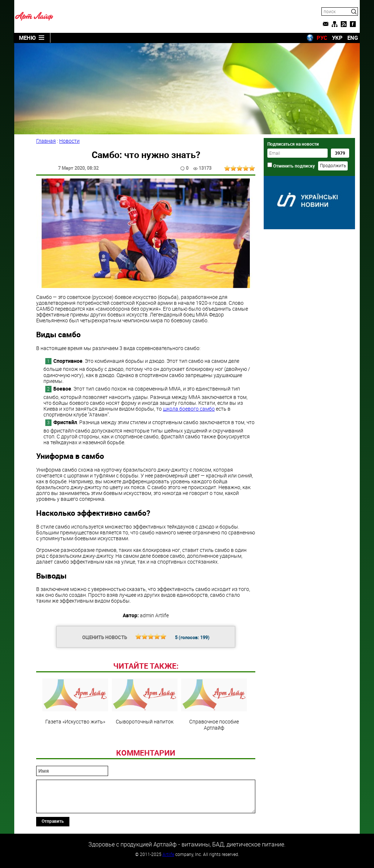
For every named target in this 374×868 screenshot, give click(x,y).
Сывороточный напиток (145, 702)
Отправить (53, 821)
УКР (337, 38)
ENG (353, 38)
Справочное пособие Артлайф (214, 704)
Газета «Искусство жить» (75, 702)
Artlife (168, 854)
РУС (322, 38)
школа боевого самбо (189, 409)
